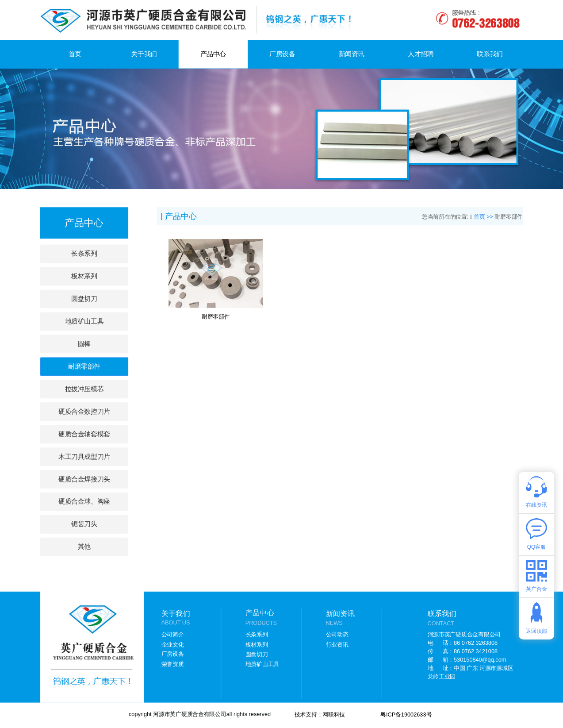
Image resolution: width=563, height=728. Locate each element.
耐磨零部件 (84, 366)
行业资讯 (337, 645)
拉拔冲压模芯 (84, 389)
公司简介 (173, 635)
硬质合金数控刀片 (84, 411)
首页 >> (484, 217)
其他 (84, 547)
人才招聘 (421, 54)
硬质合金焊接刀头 (84, 479)
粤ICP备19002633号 (406, 715)
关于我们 (144, 54)
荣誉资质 (173, 664)
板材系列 (84, 276)
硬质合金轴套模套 (84, 434)
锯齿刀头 (84, 524)
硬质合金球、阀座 (84, 502)
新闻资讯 (352, 54)
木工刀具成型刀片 (84, 456)
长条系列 (84, 254)
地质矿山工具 (84, 321)
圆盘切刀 (84, 299)
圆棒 (84, 344)
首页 (75, 54)
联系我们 (490, 54)
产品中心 (213, 54)
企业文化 (173, 645)
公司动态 (337, 635)
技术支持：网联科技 (320, 715)
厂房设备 (282, 54)
